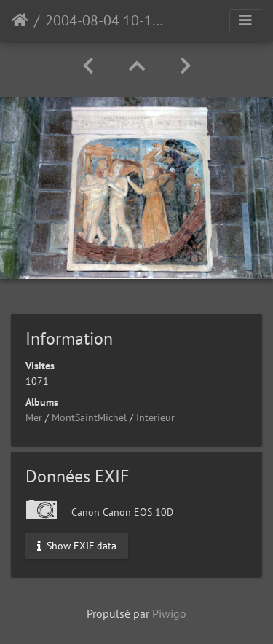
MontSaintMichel (89, 417)
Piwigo (169, 613)
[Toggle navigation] (245, 20)
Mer (34, 417)
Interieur (155, 417)
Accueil (20, 20)
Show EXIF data (77, 545)
